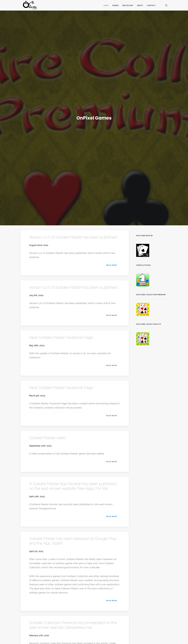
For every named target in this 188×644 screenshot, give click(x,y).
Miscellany (128, 5)
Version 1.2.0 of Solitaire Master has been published (73, 237)
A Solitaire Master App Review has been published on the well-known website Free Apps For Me (73, 486)
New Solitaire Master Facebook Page (61, 337)
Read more (112, 265)
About (140, 5)
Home (106, 5)
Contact (151, 5)
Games (115, 5)
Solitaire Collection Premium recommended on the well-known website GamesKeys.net (73, 625)
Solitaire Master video (47, 438)
